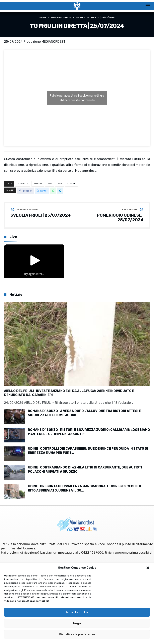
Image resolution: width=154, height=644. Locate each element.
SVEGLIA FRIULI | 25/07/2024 (41, 213)
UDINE (72, 184)
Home (43, 18)
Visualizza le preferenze (77, 634)
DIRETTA (23, 184)
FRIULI (38, 184)
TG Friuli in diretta (61, 18)
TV (60, 184)
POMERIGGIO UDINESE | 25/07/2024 (112, 215)
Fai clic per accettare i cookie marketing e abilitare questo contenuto (77, 98)
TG (50, 184)
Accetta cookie (77, 612)
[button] (148, 568)
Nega (77, 623)
